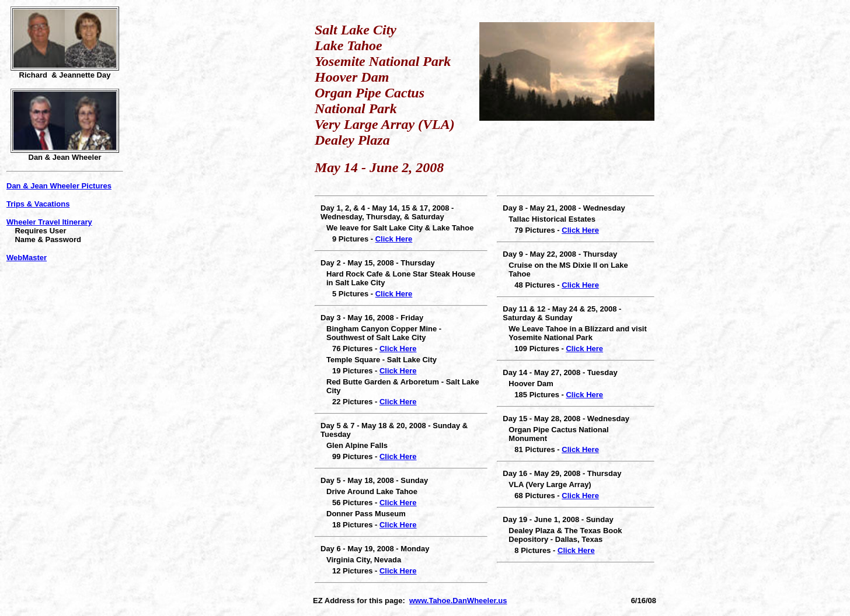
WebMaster (27, 258)
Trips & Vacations (38, 204)
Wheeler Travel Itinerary (49, 222)
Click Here (394, 239)
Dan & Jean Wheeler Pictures (59, 186)
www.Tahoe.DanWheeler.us (458, 601)
